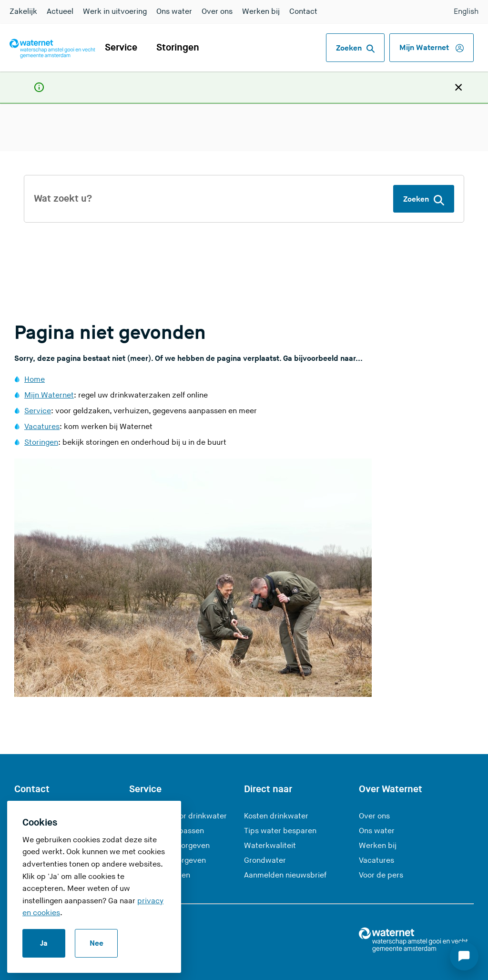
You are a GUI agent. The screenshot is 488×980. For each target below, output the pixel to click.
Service (121, 48)
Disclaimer (336, 964)
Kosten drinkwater (276, 784)
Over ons (217, 12)
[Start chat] (464, 956)
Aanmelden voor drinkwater (178, 784)
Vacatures (42, 395)
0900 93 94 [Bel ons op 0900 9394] (53, 794)
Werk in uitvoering (115, 12)
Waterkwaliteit (270, 814)
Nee (97, 944)
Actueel (60, 12)
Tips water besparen (280, 799)
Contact (303, 12)
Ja (44, 944)
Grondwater (265, 829)
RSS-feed (391, 964)
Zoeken (355, 49)
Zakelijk (23, 12)
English (466, 12)
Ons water (174, 12)
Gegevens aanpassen (167, 799)
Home (35, 348)
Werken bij (261, 12)
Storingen (178, 48)
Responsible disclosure (258, 964)
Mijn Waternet (432, 48)
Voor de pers (381, 843)
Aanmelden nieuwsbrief (285, 843)
